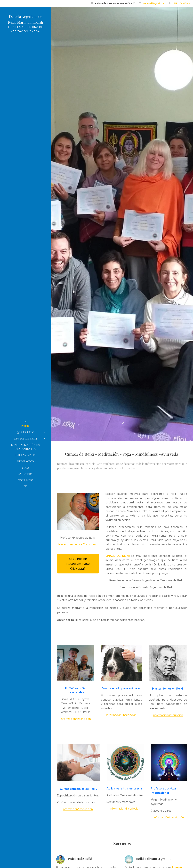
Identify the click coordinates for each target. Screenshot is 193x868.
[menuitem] (26, 426)
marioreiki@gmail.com (154, 3)
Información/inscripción (76, 719)
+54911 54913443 (181, 3)
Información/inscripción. (78, 809)
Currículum (90, 544)
